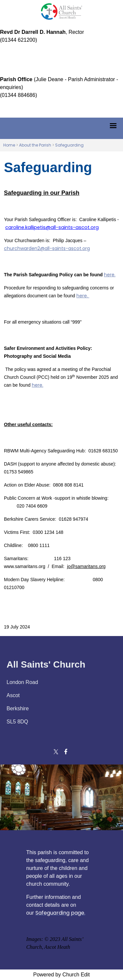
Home (9, 145)
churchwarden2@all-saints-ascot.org (47, 248)
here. (110, 275)
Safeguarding (69, 145)
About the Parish (35, 145)
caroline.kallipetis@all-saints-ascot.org (52, 227)
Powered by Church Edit (61, 975)
